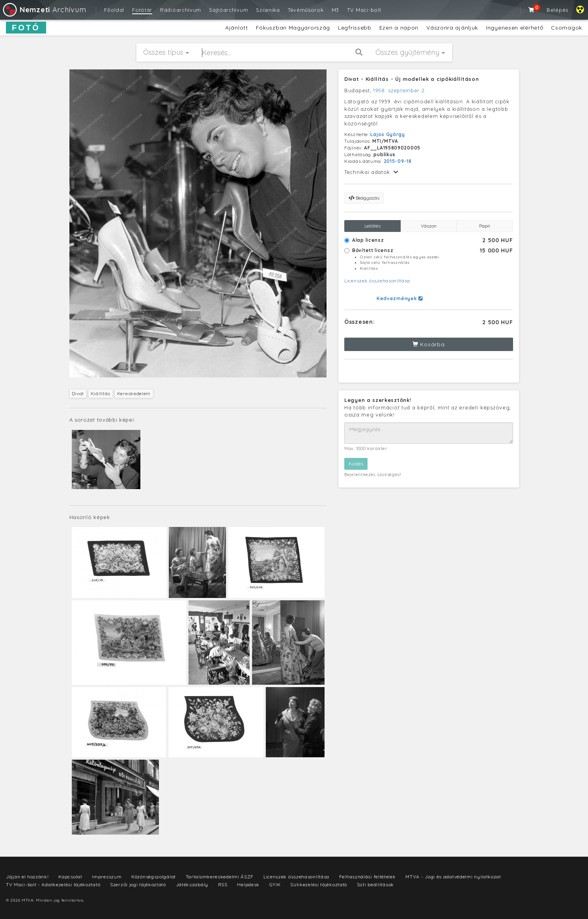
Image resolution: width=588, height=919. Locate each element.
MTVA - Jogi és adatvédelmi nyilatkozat (453, 877)
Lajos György (387, 134)
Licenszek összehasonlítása (377, 281)
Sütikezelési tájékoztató (319, 884)
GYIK (275, 884)
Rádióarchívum (181, 10)
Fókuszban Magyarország (293, 28)
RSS (223, 884)
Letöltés (372, 226)
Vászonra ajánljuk (452, 28)
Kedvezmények (400, 298)
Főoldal (114, 10)
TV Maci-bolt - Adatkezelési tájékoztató (53, 884)
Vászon (429, 226)
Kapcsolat (70, 877)
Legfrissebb (355, 28)
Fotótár (142, 10)
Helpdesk (248, 884)
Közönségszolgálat (154, 877)
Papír (485, 226)
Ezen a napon (399, 28)
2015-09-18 (398, 161)
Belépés (557, 10)
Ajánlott (237, 28)
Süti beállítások (375, 884)
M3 (335, 10)
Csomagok (567, 28)
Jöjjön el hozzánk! (27, 877)
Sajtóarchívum (229, 10)
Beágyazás (364, 198)
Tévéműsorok (306, 10)
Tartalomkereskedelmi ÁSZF (220, 877)
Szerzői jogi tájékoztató (138, 884)
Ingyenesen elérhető (514, 28)
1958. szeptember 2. (399, 90)
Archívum (44, 10)
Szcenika (268, 10)
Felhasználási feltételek (368, 877)
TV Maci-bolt (364, 10)
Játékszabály (192, 884)
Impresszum (107, 877)
